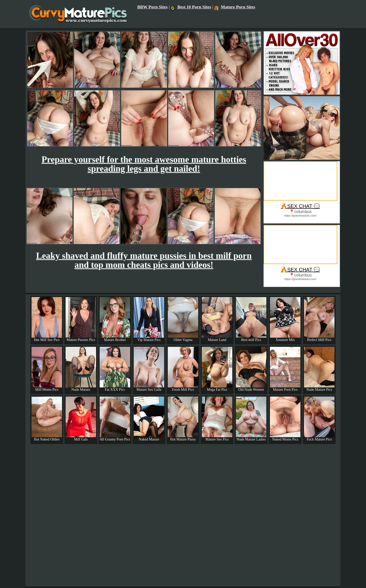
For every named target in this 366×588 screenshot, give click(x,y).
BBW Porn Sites (152, 7)
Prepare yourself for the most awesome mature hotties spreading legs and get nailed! (144, 164)
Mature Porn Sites (235, 7)
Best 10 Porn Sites (191, 7)
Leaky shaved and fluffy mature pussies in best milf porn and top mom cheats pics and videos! (144, 260)
